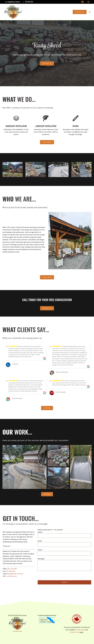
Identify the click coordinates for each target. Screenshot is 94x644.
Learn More (47, 142)
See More (47, 408)
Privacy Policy (17, 631)
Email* (64, 543)
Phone (64, 552)
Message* (64, 565)
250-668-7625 (11, 571)
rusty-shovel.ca (11, 576)
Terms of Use (74, 632)
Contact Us (80, 12)
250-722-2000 (12, 569)
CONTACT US (47, 63)
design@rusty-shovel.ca (15, 574)
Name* (64, 534)
